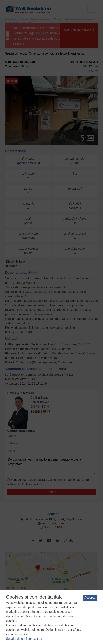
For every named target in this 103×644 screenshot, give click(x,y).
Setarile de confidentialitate (24, 639)
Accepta (90, 598)
